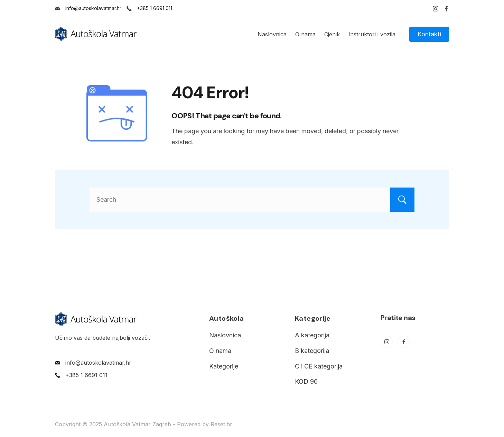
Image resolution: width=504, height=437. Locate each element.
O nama (305, 34)
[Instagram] (436, 9)
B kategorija (312, 351)
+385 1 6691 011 (155, 8)
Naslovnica (272, 34)
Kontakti (429, 34)
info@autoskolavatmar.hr (93, 8)
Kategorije (224, 366)
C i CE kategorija (319, 366)
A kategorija (312, 335)
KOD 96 (306, 381)
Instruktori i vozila (372, 34)
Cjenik (332, 34)
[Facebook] (446, 9)
